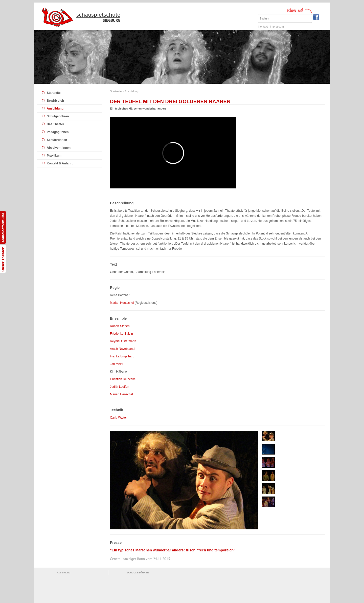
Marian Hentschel (122, 303)
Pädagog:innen (58, 132)
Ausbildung (55, 109)
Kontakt (263, 27)
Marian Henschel (121, 394)
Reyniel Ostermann (123, 341)
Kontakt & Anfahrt (60, 163)
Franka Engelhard (122, 356)
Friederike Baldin (121, 334)
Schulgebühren (58, 116)
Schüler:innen (57, 140)
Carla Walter (118, 418)
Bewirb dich (55, 101)
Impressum (277, 27)
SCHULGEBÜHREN (138, 573)
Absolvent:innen (59, 148)
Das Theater (55, 124)
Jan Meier (117, 364)
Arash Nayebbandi (123, 349)
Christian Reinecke (123, 379)
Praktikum (54, 156)
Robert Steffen (120, 326)
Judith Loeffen (120, 387)
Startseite (54, 93)
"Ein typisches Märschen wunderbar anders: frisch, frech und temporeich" (173, 550)
